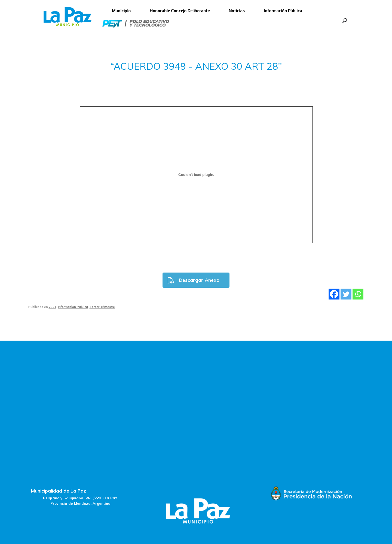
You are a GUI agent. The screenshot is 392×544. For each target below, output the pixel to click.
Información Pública (283, 11)
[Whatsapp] (358, 294)
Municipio (121, 11)
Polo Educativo (136, 24)
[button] (345, 20)
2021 (53, 307)
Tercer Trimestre (102, 307)
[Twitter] (346, 294)
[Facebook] (334, 294)
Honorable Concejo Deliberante (180, 11)
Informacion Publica (73, 307)
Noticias (237, 11)
